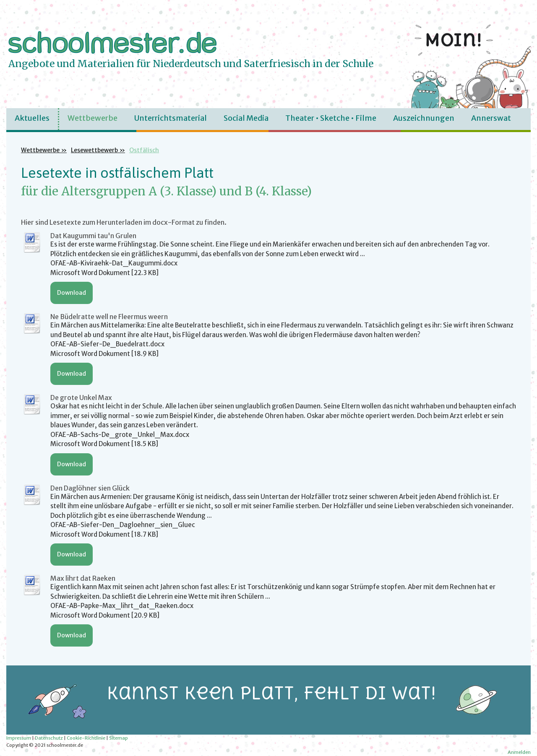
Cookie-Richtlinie (86, 738)
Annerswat (491, 118)
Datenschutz (49, 738)
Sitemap (119, 738)
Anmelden (519, 752)
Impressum (19, 738)
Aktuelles (32, 118)
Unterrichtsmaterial (171, 118)
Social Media (246, 118)
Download (72, 293)
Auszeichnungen (424, 118)
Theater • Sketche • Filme (331, 118)
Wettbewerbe (93, 118)
